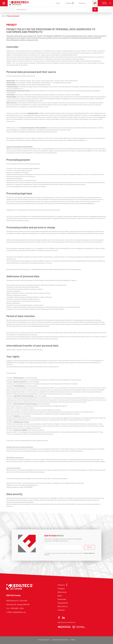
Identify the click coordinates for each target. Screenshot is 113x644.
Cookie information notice (60, 640)
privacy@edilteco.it (89, 248)
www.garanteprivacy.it (40, 363)
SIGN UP (90, 547)
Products (69, 3)
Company (61, 588)
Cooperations (63, 603)
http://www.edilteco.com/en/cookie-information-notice (32, 107)
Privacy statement (44, 640)
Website (47, 555)
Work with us (63, 606)
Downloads (62, 599)
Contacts (82, 3)
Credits (73, 640)
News (60, 596)
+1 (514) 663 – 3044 (17, 608)
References (62, 592)
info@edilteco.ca (19, 612)
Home (58, 3)
